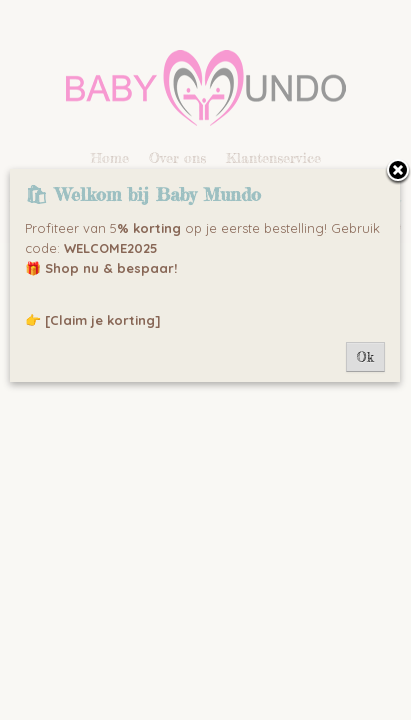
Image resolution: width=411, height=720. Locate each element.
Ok (365, 357)
